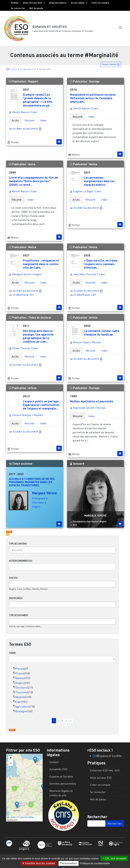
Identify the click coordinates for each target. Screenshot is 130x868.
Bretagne (21, 711)
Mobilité (21, 697)
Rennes (96, 342)
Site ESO (13, 578)
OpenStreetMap (26, 817)
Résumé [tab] (29, 120)
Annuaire (77, 464)
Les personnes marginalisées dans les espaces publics (99, 181)
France (20, 673)
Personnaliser (69, 863)
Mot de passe (36, 8)
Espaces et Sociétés (50, 27)
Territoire (21, 688)
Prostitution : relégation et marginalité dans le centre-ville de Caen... (41, 264)
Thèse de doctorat (40, 317)
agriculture (22, 707)
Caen (19, 702)
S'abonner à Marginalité (7, 535)
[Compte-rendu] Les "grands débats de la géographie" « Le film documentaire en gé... (38, 100)
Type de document (19, 615)
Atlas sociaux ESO (33, 3)
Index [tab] (43, 120)
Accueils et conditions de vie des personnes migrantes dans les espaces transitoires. (32, 482)
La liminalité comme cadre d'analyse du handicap (101, 333)
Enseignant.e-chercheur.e (85, 522)
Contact (54, 762)
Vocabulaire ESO (28, 69)
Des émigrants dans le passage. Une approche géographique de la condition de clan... (38, 336)
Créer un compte (100, 3)
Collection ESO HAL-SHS (105, 770)
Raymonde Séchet (82, 408)
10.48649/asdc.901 (23, 295)
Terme (12, 653)
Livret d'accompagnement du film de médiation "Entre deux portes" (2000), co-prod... (34, 181)
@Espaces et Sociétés (107, 756)
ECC (75, 525)
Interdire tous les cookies (39, 863)
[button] (120, 28)
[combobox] (62, 550)
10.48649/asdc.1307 (85, 295)
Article (93, 317)
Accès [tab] (15, 120)
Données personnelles (63, 784)
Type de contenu (18, 544)
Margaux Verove (20, 274)
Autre (32, 164)
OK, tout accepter (114, 858)
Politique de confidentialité (95, 863)
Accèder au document (27, 128)
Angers (20, 683)
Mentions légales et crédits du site (61, 793)
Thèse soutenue (21, 464)
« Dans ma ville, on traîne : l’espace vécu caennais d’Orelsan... (101, 264)
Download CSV (12, 730)
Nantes (20, 678)
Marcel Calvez (80, 342)
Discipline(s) (16, 598)
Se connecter (18, 8)
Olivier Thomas (19, 348)
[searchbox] (62, 550)
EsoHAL (15, 3)
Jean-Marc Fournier (83, 274)
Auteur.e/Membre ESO (21, 561)
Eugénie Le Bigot (81, 191)
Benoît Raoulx (19, 112)
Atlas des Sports (58, 3)
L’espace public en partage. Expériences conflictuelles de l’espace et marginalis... (41, 405)
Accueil (13, 69)
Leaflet (11, 817)
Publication (18, 81)
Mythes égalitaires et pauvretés (92, 401)
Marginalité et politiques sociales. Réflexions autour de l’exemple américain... (93, 98)
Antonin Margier (20, 415)
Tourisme (21, 692)
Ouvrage (94, 81)
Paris (19, 669)
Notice (93, 164)
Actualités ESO (58, 769)
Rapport (33, 81)
